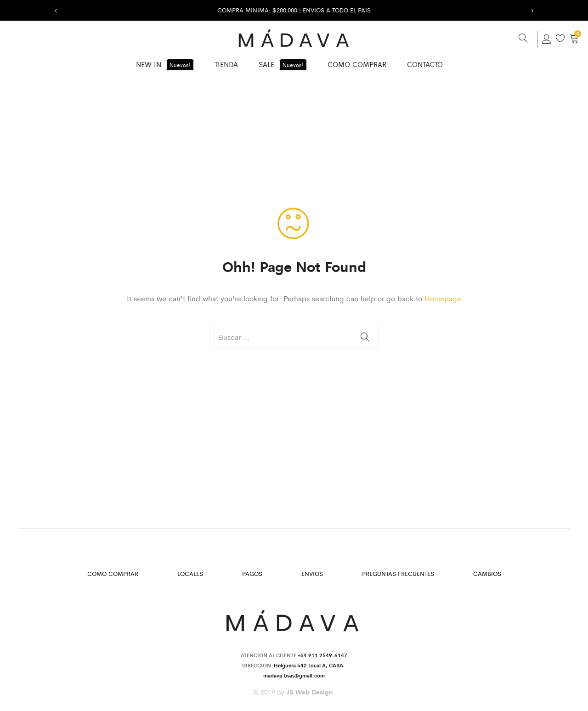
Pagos (252, 573)
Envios (312, 573)
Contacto (425, 64)
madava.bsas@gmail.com (294, 675)
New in (165, 65)
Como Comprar (357, 64)
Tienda (226, 64)
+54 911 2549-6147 (322, 655)
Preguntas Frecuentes (398, 573)
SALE (283, 65)
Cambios (487, 573)
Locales (190, 573)
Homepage (443, 298)
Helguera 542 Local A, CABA (310, 665)
